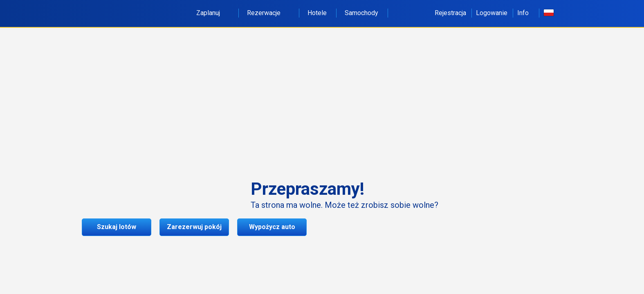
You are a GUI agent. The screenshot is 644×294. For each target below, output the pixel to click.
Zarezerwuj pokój (194, 227)
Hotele (317, 13)
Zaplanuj (213, 13)
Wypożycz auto (272, 227)
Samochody (361, 13)
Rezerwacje (268, 13)
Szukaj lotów (117, 227)
